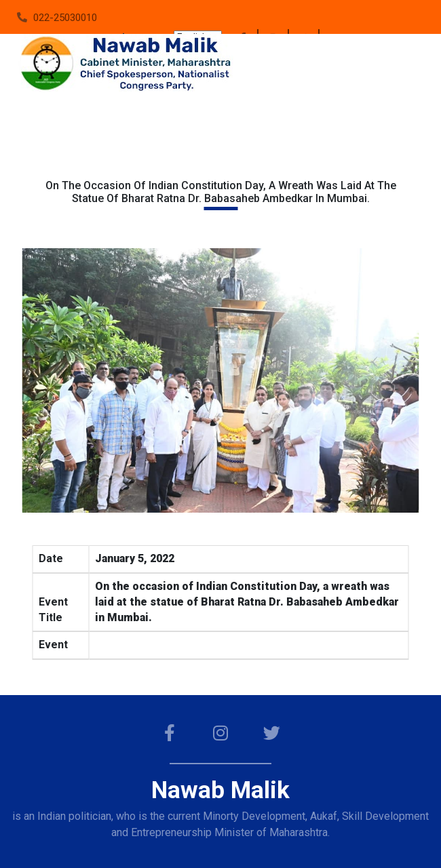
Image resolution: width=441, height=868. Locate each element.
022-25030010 (65, 18)
